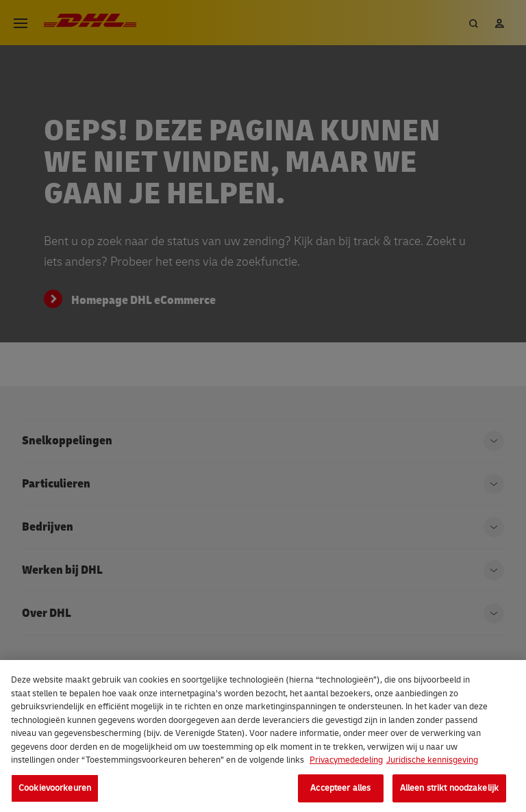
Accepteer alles (340, 791)
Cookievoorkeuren (55, 791)
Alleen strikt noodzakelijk (449, 791)
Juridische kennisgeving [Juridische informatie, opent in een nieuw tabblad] (432, 764)
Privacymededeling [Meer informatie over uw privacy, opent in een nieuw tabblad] (346, 764)
